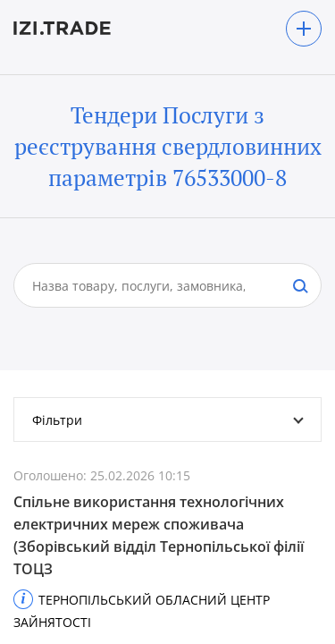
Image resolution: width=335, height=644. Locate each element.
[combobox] (150, 285)
